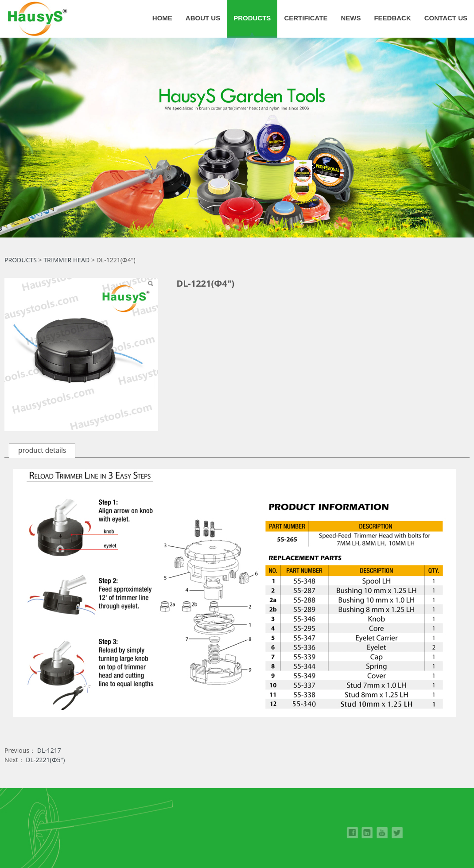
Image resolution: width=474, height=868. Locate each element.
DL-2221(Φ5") (45, 760)
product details (42, 450)
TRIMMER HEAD (66, 260)
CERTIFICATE (306, 18)
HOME (162, 18)
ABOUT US (203, 18)
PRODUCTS (252, 18)
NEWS (351, 18)
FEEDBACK (392, 18)
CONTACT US (446, 18)
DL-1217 (49, 750)
